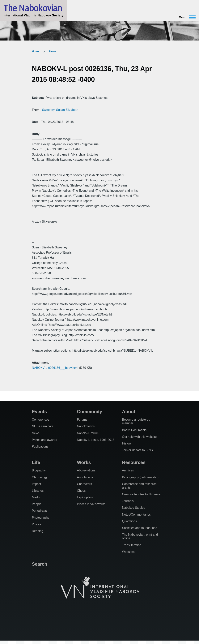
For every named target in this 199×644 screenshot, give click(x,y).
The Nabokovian (33, 8)
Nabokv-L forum (88, 433)
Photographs (41, 518)
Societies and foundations (140, 528)
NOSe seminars (43, 426)
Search (40, 564)
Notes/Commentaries (136, 515)
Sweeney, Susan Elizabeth (60, 110)
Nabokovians (86, 426)
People (37, 504)
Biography (39, 470)
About (129, 412)
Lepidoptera (85, 497)
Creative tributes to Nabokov (141, 494)
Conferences (41, 420)
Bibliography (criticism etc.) (140, 477)
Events (39, 412)
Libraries (38, 491)
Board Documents (134, 430)
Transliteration (132, 545)
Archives (128, 470)
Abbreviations (86, 470)
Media (36, 497)
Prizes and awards (44, 440)
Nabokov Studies (134, 508)
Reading (38, 531)
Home (36, 51)
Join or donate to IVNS (137, 450)
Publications (40, 447)
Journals (128, 501)
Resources (134, 462)
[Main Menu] (186, 17)
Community (90, 412)
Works (84, 462)
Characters (84, 484)
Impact (36, 484)
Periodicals (39, 511)
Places (36, 524)
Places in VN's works (91, 504)
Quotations (129, 521)
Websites (128, 552)
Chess (81, 491)
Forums (82, 420)
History (127, 443)
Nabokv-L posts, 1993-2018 (96, 440)
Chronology (40, 477)
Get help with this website (139, 437)
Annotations (85, 477)
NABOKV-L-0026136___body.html (55, 368)
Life (36, 462)
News (53, 51)
